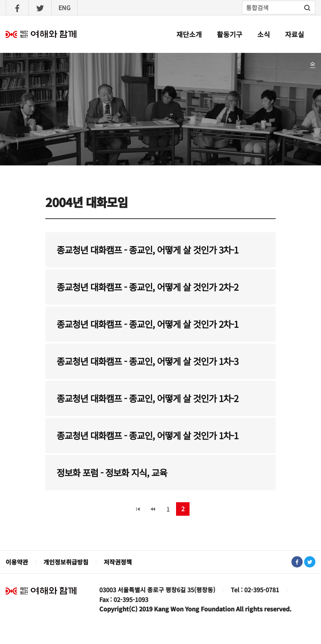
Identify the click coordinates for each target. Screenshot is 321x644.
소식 (264, 34)
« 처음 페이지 (138, 509)
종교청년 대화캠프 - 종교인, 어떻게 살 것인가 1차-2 (147, 398)
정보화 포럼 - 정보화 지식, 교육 (112, 472)
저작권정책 (118, 562)
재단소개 (189, 34)
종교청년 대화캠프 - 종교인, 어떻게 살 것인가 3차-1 (147, 250)
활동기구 (230, 34)
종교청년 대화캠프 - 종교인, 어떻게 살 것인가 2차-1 (147, 324)
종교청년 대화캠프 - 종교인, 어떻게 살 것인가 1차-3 (147, 361)
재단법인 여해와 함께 (41, 591)
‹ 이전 (153, 509)
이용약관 (17, 562)
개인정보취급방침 (66, 562)
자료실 (295, 34)
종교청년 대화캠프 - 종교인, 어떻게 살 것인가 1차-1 (147, 435)
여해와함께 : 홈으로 (41, 34)
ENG (64, 8)
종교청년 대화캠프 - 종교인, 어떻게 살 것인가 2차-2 (147, 287)
